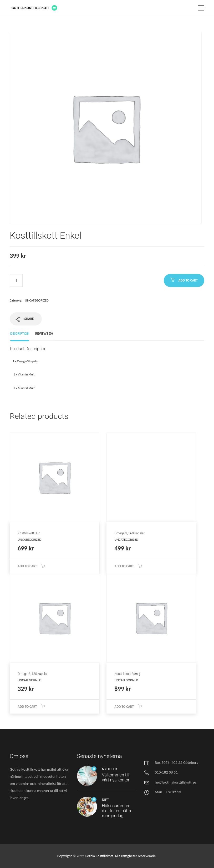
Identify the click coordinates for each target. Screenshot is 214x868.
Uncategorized (37, 300)
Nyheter (109, 769)
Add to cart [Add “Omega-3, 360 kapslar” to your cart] (124, 566)
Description (20, 333)
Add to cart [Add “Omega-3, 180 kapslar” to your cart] (27, 707)
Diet (106, 800)
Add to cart (188, 280)
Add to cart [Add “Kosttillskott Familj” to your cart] (124, 707)
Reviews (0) (44, 333)
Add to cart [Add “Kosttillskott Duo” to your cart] (27, 566)
